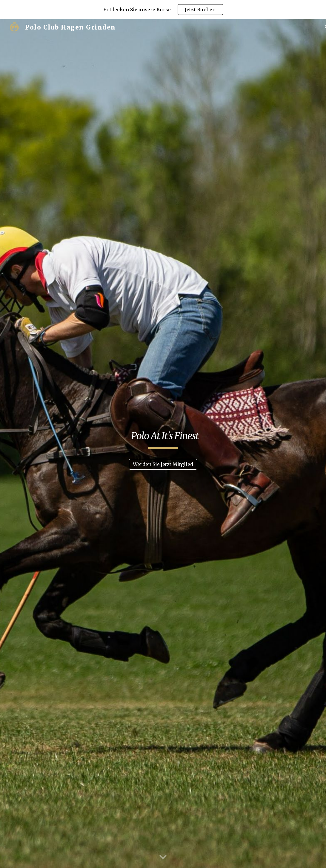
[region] (163, 10)
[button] (163, 857)
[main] (163, 438)
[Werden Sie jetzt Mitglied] (163, 464)
